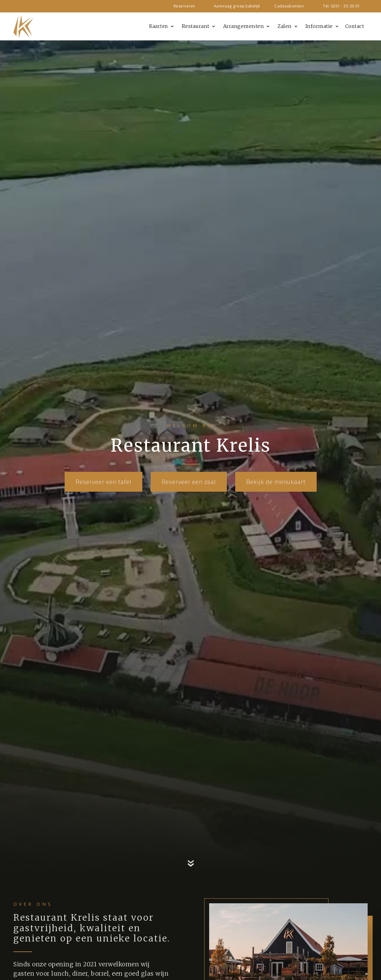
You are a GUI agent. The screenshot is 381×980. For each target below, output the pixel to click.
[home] (23, 27)
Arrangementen (244, 26)
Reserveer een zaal (189, 482)
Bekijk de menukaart (276, 482)
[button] (161, 26)
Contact (355, 26)
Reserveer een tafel (103, 482)
